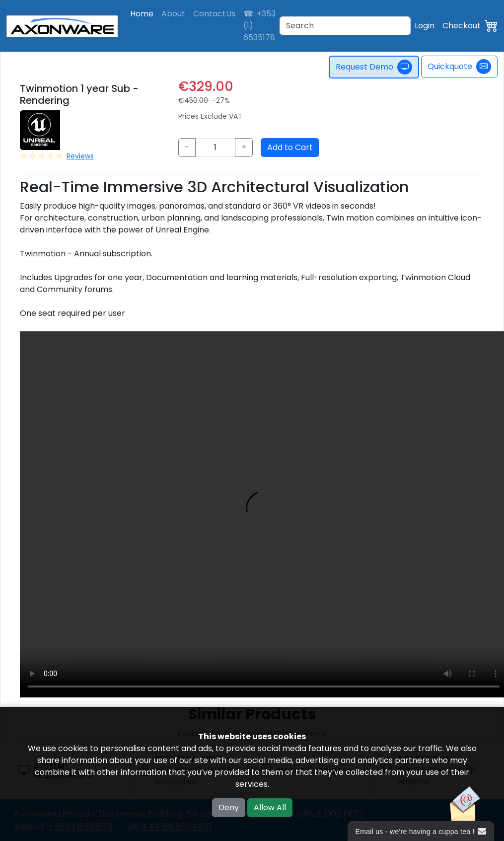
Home (142, 14)
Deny (229, 807)
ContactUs (214, 14)
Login (425, 26)
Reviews (80, 156)
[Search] (345, 26)
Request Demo (374, 67)
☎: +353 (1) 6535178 (259, 26)
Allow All (270, 807)
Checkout (462, 26)
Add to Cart (290, 147)
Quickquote (459, 67)
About (173, 14)
